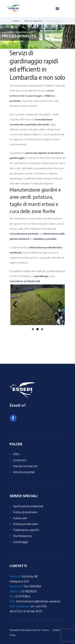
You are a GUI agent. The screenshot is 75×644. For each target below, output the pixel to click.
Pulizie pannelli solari (25, 524)
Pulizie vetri (20, 518)
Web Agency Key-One (30, 630)
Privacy (13, 635)
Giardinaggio (21, 542)
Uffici (16, 454)
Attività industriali (24, 472)
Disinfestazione (22, 536)
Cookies (56, 630)
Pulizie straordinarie (25, 512)
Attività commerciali (25, 466)
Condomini (20, 460)
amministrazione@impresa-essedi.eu (38, 601)
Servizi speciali (33, 21)
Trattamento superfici (26, 530)
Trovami (45, 630)
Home (16, 21)
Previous (16, 305)
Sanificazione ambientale (28, 506)
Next (59, 305)
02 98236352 (29, 591)
